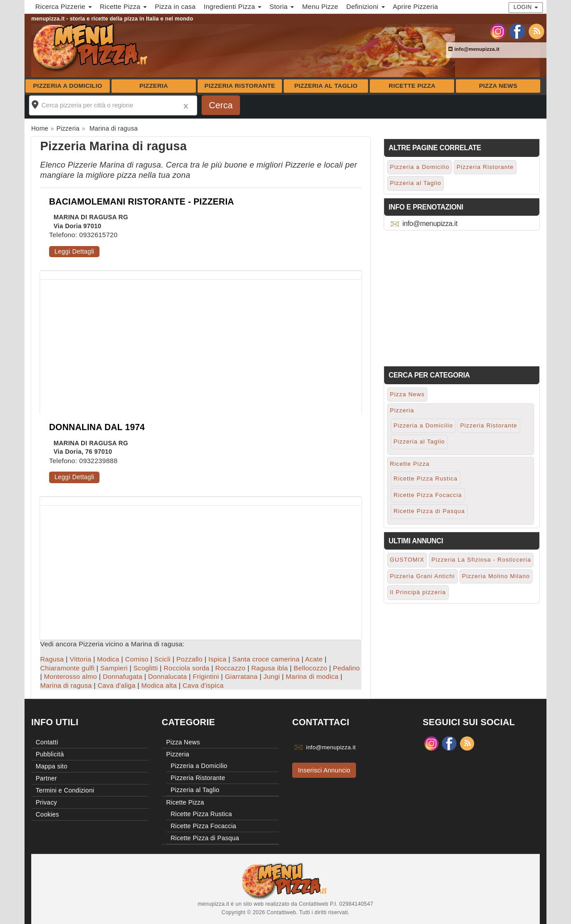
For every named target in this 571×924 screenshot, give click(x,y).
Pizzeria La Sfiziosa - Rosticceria (481, 560)
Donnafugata (122, 676)
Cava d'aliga (117, 685)
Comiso (137, 659)
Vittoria (80, 659)
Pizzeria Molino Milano (496, 576)
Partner (46, 778)
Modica (108, 659)
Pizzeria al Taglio (326, 86)
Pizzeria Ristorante (240, 86)
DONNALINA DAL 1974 (97, 427)
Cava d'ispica (203, 685)
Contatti (47, 742)
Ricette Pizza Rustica (426, 478)
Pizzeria (153, 86)
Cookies (47, 814)
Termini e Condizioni (65, 790)
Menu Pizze (320, 6)
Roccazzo (230, 668)
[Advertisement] (201, 342)
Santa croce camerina (266, 659)
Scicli (163, 659)
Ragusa (52, 659)
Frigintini (206, 676)
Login (526, 7)
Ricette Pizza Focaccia (428, 495)
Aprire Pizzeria (416, 6)
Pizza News (498, 86)
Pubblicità (50, 754)
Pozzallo (189, 659)
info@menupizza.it (474, 49)
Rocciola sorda (187, 668)
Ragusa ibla (269, 668)
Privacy (46, 802)
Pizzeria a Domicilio (68, 86)
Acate (314, 659)
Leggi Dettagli (74, 251)
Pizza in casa (175, 6)
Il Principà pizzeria (418, 592)
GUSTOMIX (407, 560)
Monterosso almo (71, 676)
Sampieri (114, 668)
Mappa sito (52, 766)
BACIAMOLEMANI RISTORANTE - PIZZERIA (142, 201)
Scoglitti (146, 668)
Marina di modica (312, 676)
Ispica (217, 659)
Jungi (272, 676)
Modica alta (159, 685)
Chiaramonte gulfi (67, 668)
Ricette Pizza (412, 86)
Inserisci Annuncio (324, 770)
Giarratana (241, 676)
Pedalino (346, 668)
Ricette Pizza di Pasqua (429, 511)
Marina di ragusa (66, 685)
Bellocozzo (310, 668)
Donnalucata (168, 676)
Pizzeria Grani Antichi (422, 576)
